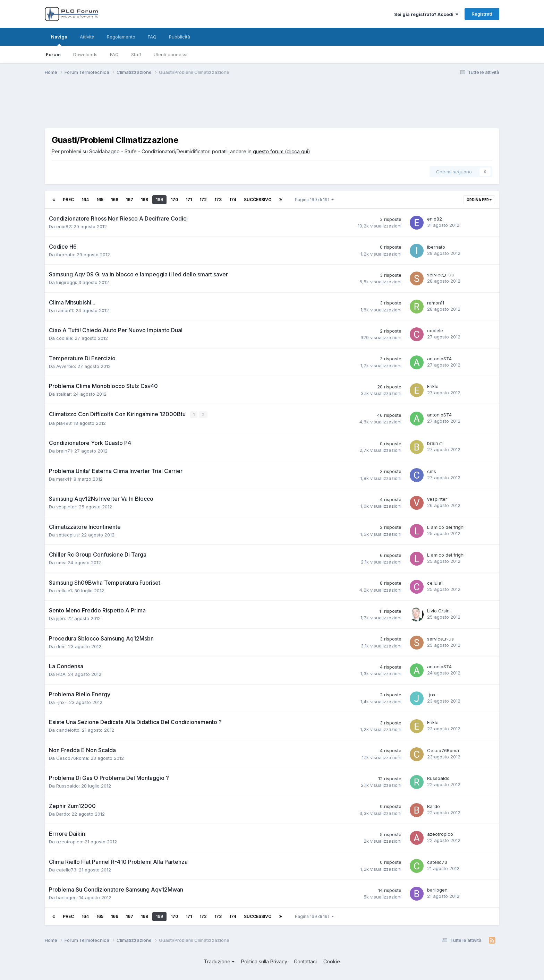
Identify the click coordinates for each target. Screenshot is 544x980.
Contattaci (305, 961)
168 (144, 200)
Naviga (59, 40)
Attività (87, 37)
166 (115, 200)
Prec (68, 200)
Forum (53, 54)
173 (218, 200)
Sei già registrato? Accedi (426, 14)
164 (85, 200)
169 (159, 200)
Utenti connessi (171, 54)
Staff (136, 54)
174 (233, 200)
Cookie (332, 961)
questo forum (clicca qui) (282, 151)
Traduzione (219, 961)
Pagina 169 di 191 (314, 200)
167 (130, 200)
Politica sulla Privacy (264, 961)
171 (189, 200)
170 (174, 200)
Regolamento (121, 37)
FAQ (114, 54)
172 (203, 200)
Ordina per (479, 200)
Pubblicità (180, 37)
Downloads (85, 54)
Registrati (482, 14)
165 (100, 200)
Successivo (258, 200)
